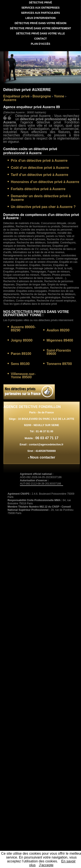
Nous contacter (43, 457)
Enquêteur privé (16, 96)
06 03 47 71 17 (46, 438)
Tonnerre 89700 (59, 364)
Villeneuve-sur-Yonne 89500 (23, 376)
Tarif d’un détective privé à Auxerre (40, 175)
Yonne (59, 96)
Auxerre (10, 100)
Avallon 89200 (58, 330)
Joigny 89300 (22, 340)
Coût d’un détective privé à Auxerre (40, 168)
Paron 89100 (21, 354)
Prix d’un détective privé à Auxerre (39, 161)
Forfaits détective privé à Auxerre (38, 189)
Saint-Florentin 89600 (59, 352)
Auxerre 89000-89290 (23, 329)
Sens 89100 (20, 364)
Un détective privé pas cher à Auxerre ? (43, 207)
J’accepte (46, 865)
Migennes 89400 (60, 340)
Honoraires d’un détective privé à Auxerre (45, 182)
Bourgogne (42, 96)
